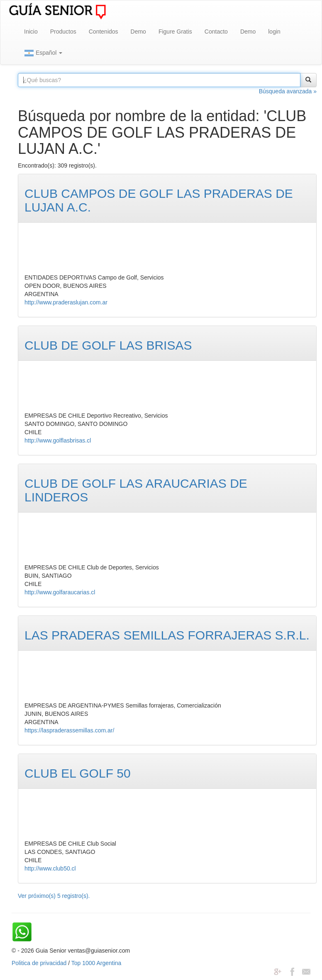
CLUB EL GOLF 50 (78, 773)
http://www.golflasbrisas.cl (58, 440)
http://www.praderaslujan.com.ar (66, 302)
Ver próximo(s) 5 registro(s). (54, 896)
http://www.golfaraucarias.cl (60, 592)
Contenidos (104, 32)
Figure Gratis (175, 32)
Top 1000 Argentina (96, 963)
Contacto (216, 32)
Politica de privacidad (39, 963)
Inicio (31, 32)
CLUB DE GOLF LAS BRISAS (108, 345)
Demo (138, 32)
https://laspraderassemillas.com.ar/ (69, 730)
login (274, 32)
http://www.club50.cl (50, 868)
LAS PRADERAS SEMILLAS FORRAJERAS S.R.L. (167, 635)
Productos (63, 32)
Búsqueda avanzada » (288, 91)
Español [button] (43, 53)
